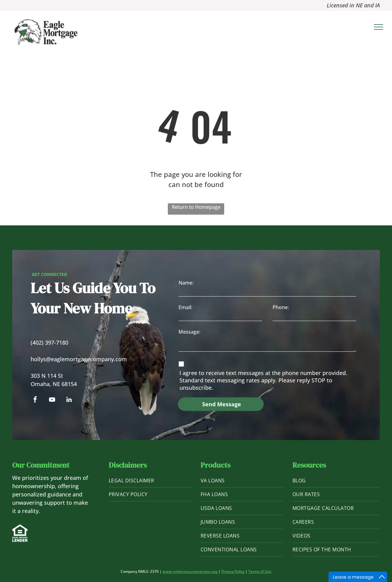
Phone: (281, 307)
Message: (189, 332)
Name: (186, 283)
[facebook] (35, 400)
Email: (185, 307)
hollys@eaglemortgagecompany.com (79, 359)
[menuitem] (150, 481)
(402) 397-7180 (49, 343)
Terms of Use (260, 571)
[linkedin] (69, 400)
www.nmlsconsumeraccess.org (190, 571)
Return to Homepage (196, 207)
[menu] (379, 27)
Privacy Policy (233, 571)
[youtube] (52, 400)
